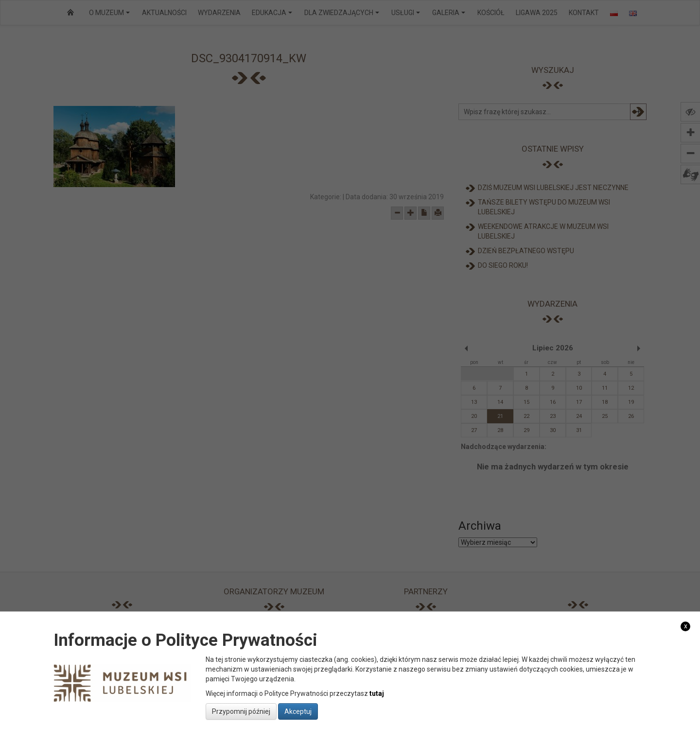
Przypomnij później (241, 711)
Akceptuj (298, 711)
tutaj (377, 693)
